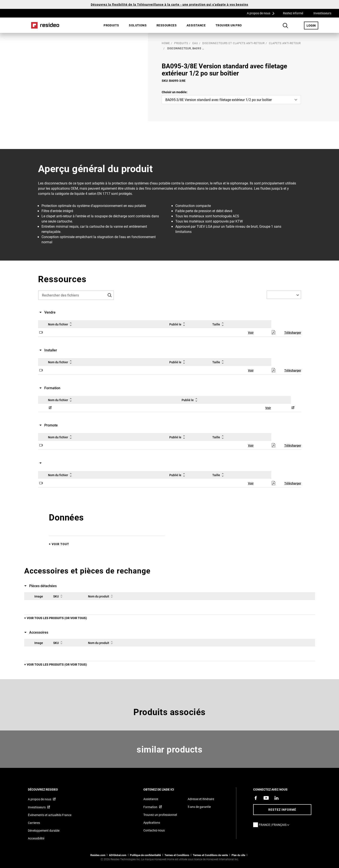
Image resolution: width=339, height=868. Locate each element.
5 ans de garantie (199, 807)
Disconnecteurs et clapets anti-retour (233, 43)
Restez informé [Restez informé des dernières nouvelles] (282, 810)
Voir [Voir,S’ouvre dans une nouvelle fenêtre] (251, 332)
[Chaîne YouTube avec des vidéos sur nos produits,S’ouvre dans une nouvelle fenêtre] (266, 798)
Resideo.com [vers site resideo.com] (98, 855)
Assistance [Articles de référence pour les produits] (151, 799)
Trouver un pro (229, 25)
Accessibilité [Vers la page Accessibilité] (36, 838)
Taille (219, 324)
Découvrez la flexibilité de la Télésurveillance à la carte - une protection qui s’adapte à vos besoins (169, 4)
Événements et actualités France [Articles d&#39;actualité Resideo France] (50, 815)
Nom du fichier (61, 324)
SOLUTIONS (138, 25)
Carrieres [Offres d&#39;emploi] (34, 823)
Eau (195, 43)
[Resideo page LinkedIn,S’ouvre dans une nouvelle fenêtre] (277, 798)
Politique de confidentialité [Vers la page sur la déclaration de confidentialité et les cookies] (145, 855)
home (166, 43)
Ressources (167, 25)
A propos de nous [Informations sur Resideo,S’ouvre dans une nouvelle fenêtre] (40, 799)
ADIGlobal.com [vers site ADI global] (118, 855)
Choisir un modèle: (175, 92)
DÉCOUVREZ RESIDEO (49, 789)
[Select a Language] (284, 295)
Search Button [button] (285, 26)
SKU (59, 596)
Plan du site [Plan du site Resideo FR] (238, 855)
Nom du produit (101, 596)
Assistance (196, 25)
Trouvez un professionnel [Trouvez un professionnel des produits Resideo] (160, 815)
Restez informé (293, 13)
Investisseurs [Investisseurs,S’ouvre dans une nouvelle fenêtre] (322, 13)
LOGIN (312, 25)
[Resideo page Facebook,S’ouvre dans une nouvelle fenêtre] (256, 798)
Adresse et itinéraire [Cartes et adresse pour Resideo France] (201, 799)
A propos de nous (262, 13)
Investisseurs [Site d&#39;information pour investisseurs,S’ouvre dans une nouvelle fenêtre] (37, 807)
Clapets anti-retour (285, 43)
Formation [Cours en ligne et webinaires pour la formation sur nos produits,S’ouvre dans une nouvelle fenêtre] (150, 807)
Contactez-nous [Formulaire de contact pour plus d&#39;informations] (154, 830)
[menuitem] (111, 25)
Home (45, 25)
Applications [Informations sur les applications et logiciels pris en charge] (152, 822)
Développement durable (44, 830)
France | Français (275, 825)
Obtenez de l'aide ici (165, 789)
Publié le (178, 324)
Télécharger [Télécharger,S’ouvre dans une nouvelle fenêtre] (293, 332)
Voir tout (60, 544)
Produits (111, 25)
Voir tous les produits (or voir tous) (57, 618)
